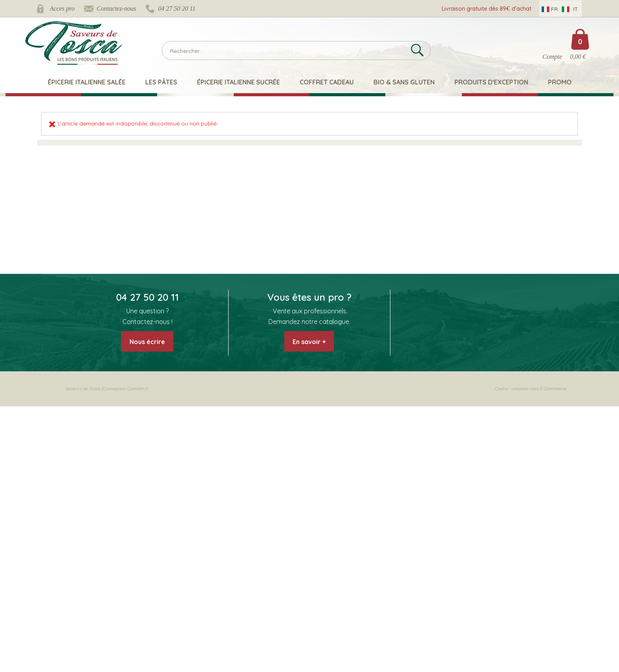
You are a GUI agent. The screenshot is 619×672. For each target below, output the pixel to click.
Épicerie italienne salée (87, 82)
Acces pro (62, 8)
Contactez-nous (116, 8)
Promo (560, 82)
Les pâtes (161, 82)
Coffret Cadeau (327, 82)
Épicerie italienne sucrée (238, 82)
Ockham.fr (138, 389)
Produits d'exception (491, 82)
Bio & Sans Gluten (404, 82)
